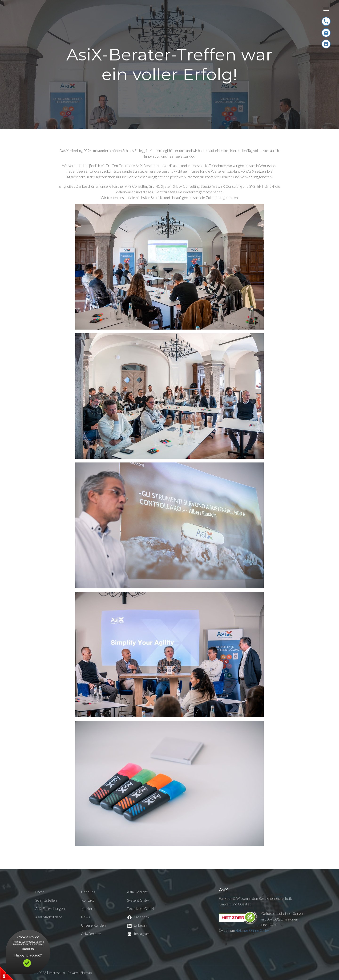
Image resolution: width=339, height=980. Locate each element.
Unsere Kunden (93, 925)
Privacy (73, 973)
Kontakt (88, 900)
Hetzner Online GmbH (252, 930)
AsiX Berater (91, 934)
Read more (28, 949)
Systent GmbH (138, 900)
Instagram (138, 934)
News (86, 917)
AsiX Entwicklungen (50, 908)
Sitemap (86, 973)
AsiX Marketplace (49, 917)
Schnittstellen (46, 900)
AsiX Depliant (137, 892)
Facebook (138, 917)
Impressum (57, 973)
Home (40, 892)
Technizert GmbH (140, 908)
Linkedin (137, 925)
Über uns (88, 892)
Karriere (88, 908)
